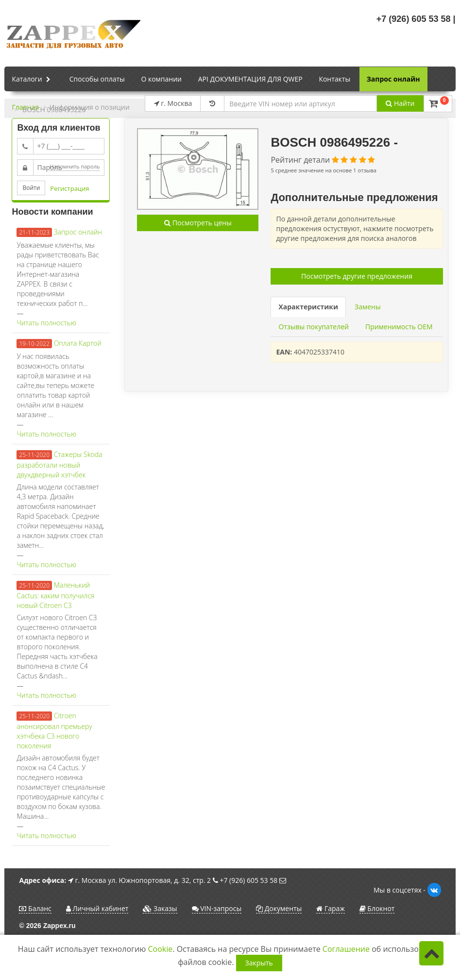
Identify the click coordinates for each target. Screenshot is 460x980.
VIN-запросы (217, 908)
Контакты (334, 79)
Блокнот (377, 908)
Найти (400, 103)
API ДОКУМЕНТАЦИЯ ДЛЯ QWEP (250, 79)
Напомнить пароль (75, 166)
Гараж (330, 908)
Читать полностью (46, 323)
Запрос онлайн (393, 79)
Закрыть (259, 963)
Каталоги (32, 80)
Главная (25, 107)
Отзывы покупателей (313, 327)
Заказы (160, 908)
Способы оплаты (97, 79)
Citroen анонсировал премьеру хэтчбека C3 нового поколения (54, 731)
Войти (31, 188)
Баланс (35, 908)
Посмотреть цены (198, 223)
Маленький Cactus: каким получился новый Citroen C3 (55, 595)
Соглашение (346, 949)
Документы (279, 908)
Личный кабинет (97, 908)
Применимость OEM (399, 327)
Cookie (161, 949)
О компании (161, 79)
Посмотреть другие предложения (357, 276)
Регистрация (69, 188)
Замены (368, 307)
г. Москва (173, 103)
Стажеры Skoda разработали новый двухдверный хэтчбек (59, 465)
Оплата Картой (78, 343)
